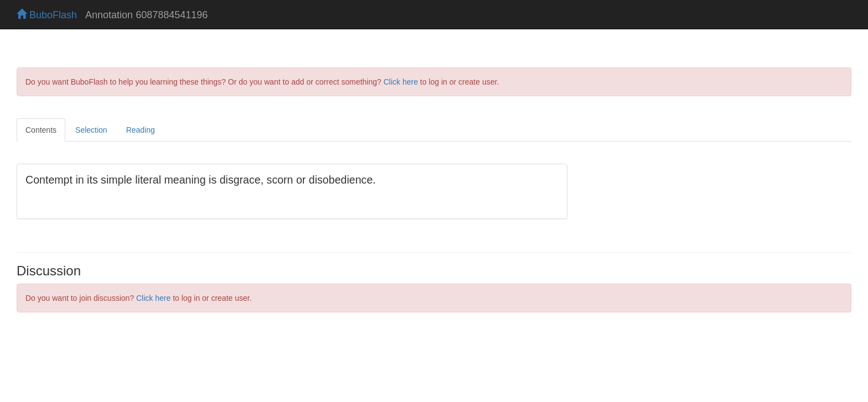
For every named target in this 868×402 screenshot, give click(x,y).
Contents (41, 130)
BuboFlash (47, 15)
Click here (401, 82)
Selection (91, 130)
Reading (141, 130)
